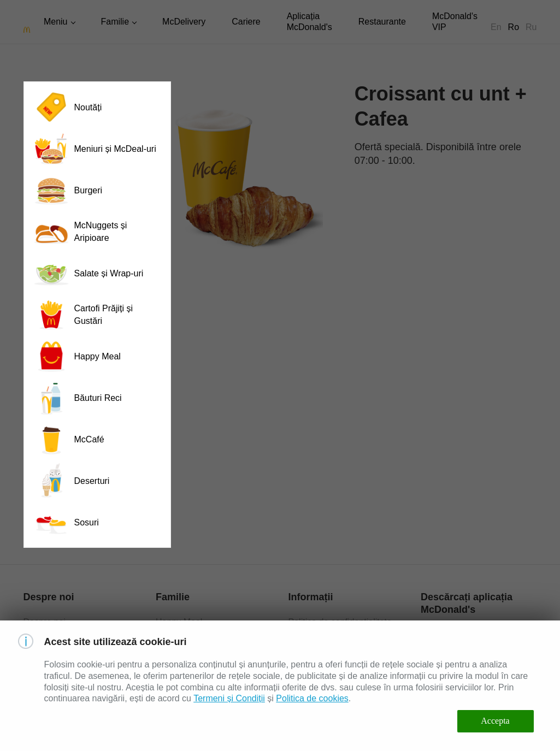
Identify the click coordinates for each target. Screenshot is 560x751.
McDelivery (184, 22)
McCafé (69, 439)
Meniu (56, 22)
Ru (531, 27)
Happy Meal (77, 356)
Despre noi (45, 622)
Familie (115, 22)
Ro (514, 27)
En (496, 27)
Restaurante (382, 22)
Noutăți (67, 107)
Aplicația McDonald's (310, 22)
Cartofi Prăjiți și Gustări (83, 315)
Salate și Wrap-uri (88, 273)
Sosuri (66, 522)
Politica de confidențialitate (340, 622)
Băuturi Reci (77, 398)
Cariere (246, 22)
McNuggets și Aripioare (80, 232)
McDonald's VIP (455, 22)
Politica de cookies (312, 698)
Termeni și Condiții (229, 698)
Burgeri (68, 190)
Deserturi (71, 481)
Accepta (495, 721)
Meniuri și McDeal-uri (95, 149)
